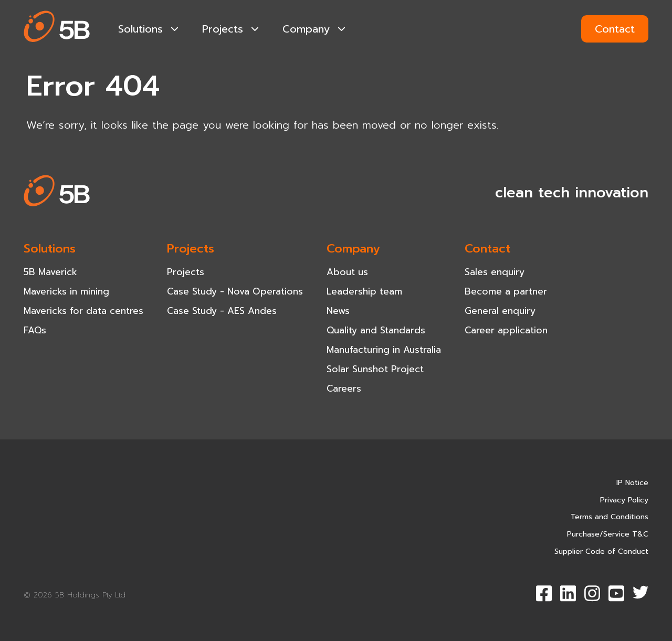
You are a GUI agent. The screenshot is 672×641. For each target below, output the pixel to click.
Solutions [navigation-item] (148, 29)
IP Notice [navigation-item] (632, 483)
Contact (615, 29)
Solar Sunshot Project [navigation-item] (375, 369)
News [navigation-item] (338, 311)
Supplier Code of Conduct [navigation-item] (601, 551)
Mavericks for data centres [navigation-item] (83, 311)
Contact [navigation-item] (487, 248)
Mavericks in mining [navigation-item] (66, 291)
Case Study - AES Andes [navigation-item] (222, 311)
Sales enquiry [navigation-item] (495, 272)
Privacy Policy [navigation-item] (624, 500)
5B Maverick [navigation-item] (50, 272)
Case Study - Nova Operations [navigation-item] (235, 291)
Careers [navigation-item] (344, 388)
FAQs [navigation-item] (35, 330)
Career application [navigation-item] (506, 330)
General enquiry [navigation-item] (500, 311)
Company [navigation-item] (314, 29)
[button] (57, 29)
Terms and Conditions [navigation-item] (610, 517)
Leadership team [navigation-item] (364, 291)
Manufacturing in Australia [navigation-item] (384, 350)
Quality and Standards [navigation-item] (376, 330)
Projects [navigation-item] (230, 29)
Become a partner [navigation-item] (506, 291)
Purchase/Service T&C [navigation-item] (608, 534)
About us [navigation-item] (347, 272)
